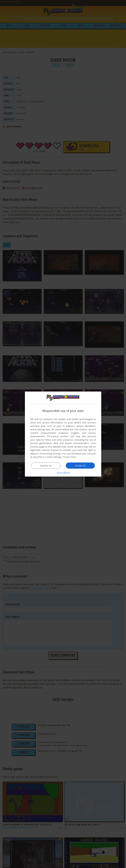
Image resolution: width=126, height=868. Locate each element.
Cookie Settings (53, 457)
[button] (63, 473)
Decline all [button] (46, 466)
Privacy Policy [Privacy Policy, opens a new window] (70, 457)
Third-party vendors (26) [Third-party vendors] (60, 436)
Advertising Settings (51, 454)
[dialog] (63, 434)
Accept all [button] (80, 465)
